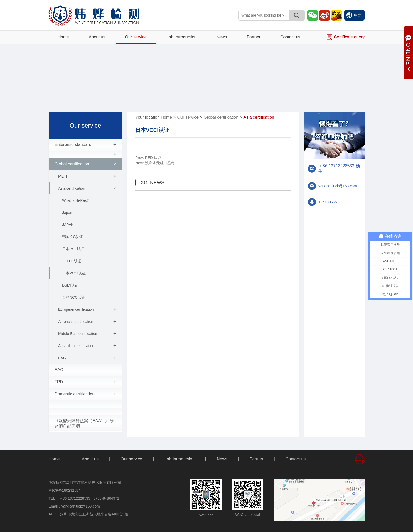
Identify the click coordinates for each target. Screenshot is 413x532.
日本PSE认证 (73, 249)
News (222, 37)
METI (87, 176)
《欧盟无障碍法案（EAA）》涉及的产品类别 (84, 423)
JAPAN (68, 225)
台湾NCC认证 (73, 297)
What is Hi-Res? (75, 200)
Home (63, 37)
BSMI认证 (70, 285)
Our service (136, 37)
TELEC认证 (72, 261)
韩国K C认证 (73, 237)
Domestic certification (85, 394)
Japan (67, 213)
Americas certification (87, 322)
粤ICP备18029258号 (65, 490)
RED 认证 (148, 158)
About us (97, 37)
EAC (87, 358)
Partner (253, 37)
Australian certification (87, 346)
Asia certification (88, 188)
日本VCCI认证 (74, 273)
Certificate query (346, 37)
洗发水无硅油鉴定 (155, 163)
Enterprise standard (85, 145)
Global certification (86, 164)
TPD (85, 382)
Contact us (290, 37)
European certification (87, 309)
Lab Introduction (182, 37)
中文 (354, 15)
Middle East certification (87, 334)
